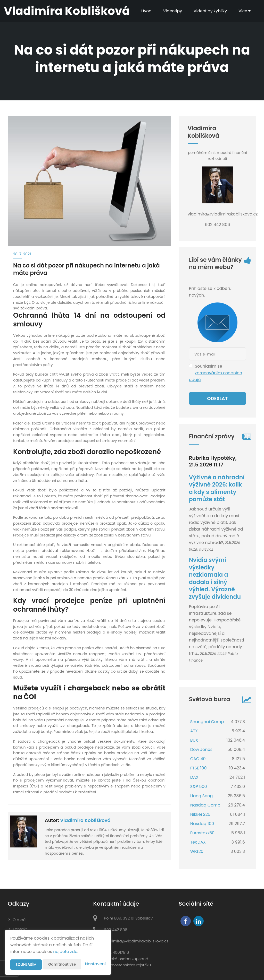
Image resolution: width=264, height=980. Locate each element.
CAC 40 (198, 759)
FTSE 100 (199, 768)
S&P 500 (199, 787)
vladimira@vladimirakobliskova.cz (136, 941)
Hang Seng (202, 796)
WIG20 (197, 851)
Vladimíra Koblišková (85, 820)
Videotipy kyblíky (210, 11)
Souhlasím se (209, 366)
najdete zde (65, 952)
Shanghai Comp (207, 722)
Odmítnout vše (62, 964)
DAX (194, 777)
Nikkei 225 (200, 814)
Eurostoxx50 (203, 833)
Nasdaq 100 (202, 824)
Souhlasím (26, 965)
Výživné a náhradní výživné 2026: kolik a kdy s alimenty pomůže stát (217, 488)
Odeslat (217, 398)
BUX (194, 740)
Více (244, 11)
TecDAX (198, 842)
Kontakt (20, 929)
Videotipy (171, 11)
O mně (19, 920)
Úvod (145, 11)
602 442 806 (115, 930)
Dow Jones (201, 749)
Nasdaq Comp (205, 805)
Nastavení (95, 964)
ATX (194, 731)
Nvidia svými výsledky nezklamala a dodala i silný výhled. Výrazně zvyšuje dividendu (215, 578)
